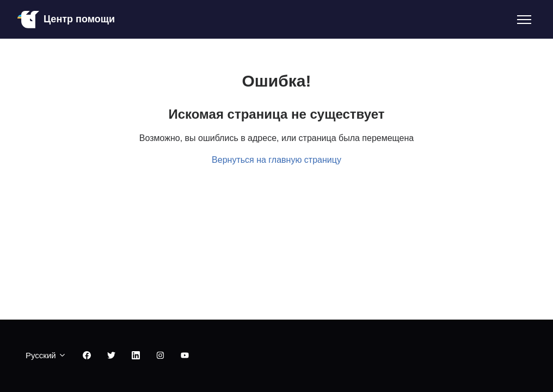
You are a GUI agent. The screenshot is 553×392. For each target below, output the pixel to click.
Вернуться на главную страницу (276, 160)
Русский (46, 355)
